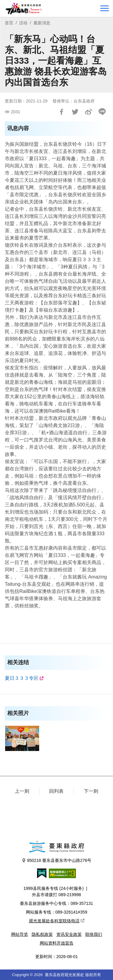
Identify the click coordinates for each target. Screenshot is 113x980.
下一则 (91, 791)
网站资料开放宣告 (57, 943)
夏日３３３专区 (22, 678)
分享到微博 (89, 112)
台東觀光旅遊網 (24, 9)
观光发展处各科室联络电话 (57, 921)
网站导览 (20, 934)
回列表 (56, 791)
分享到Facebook (61, 112)
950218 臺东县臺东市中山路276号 (57, 861)
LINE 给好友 (102, 112)
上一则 (22, 791)
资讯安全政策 (69, 934)
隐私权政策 (42, 934)
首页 (9, 23)
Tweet (75, 112)
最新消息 (42, 23)
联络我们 (94, 934)
